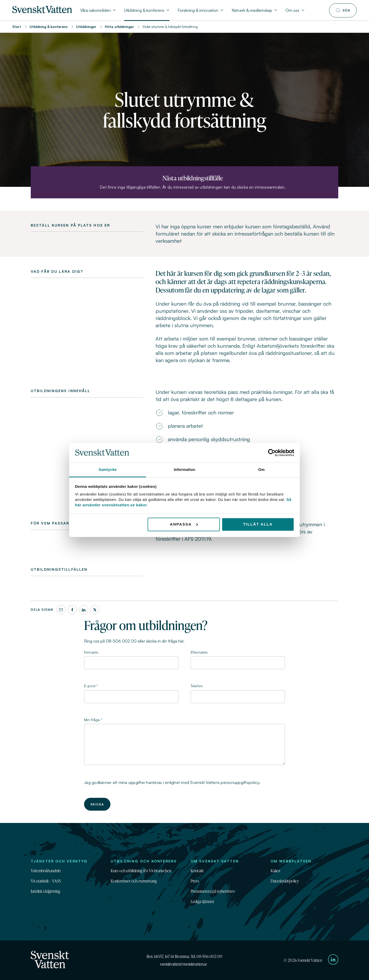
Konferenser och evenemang (134, 881)
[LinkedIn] (84, 610)
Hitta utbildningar (119, 27)
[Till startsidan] (42, 12)
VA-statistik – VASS (46, 881)
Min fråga (92, 720)
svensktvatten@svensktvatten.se (183, 964)
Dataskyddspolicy (285, 881)
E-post (90, 686)
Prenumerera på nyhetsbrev (213, 891)
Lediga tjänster (202, 901)
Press (195, 881)
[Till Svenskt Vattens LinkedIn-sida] (333, 960)
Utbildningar (86, 27)
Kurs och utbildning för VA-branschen (141, 871)
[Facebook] (72, 610)
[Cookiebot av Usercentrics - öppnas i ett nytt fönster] (272, 453)
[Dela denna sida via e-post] (61, 610)
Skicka (97, 804)
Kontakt (197, 871)
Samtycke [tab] (108, 470)
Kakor (275, 871)
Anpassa (184, 524)
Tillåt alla (258, 524)
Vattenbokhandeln (46, 871)
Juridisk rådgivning (45, 891)
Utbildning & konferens (49, 27)
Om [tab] (261, 470)
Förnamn (91, 652)
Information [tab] (184, 470)
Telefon (197, 686)
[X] (95, 610)
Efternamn (199, 652)
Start (17, 27)
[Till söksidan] (343, 10)
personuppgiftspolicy (240, 782)
